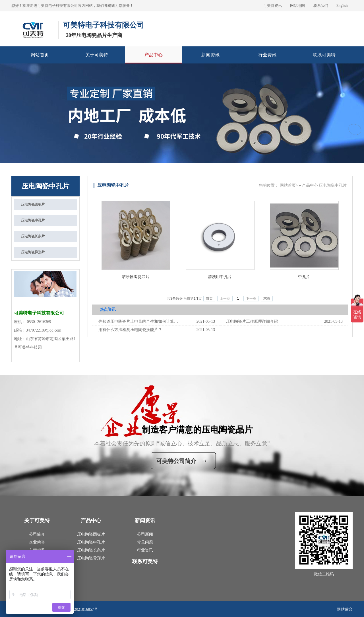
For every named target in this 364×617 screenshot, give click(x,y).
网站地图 (297, 6)
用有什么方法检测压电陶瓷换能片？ (130, 330)
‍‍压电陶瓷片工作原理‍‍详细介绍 (252, 321)
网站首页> (289, 185)
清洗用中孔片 (220, 277)
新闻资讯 (210, 55)
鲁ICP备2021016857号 (79, 609)
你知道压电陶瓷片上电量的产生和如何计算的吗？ (138, 321)
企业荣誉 (37, 542)
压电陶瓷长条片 (91, 550)
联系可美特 (324, 55)
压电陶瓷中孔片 (45, 186)
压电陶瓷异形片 (91, 558)
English (342, 6)
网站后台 (345, 609)
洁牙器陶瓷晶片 (136, 277)
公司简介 (37, 534)
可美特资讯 (273, 6)
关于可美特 (97, 55)
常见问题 (145, 542)
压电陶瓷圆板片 (91, 534)
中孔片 (304, 277)
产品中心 (154, 55)
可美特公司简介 (176, 461)
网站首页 (40, 55)
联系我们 (321, 6)
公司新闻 (145, 534)
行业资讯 (267, 55)
